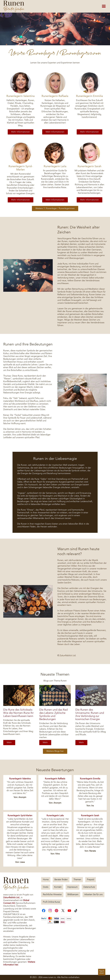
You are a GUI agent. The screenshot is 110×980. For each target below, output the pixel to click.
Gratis (46, 887)
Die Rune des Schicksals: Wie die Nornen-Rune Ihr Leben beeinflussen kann (18, 713)
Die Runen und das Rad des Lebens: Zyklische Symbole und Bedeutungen (53, 715)
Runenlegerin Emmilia (89, 96)
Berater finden (61, 880)
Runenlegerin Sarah (89, 166)
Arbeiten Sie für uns (93, 895)
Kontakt (58, 887)
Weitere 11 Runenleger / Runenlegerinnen (55, 208)
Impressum (72, 887)
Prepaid (91, 880)
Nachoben (102, 972)
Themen (77, 880)
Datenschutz (89, 887)
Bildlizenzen (73, 895)
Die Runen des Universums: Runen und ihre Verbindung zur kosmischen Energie (90, 715)
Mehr (9, 743)
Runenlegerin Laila (55, 166)
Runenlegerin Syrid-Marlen (21, 168)
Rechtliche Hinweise (52, 895)
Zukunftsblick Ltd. (12, 898)
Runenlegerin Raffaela (55, 96)
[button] (104, 6)
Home (46, 880)
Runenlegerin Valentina (21, 96)
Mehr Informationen (21, 132)
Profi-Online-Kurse (51, 902)
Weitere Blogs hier (55, 751)
